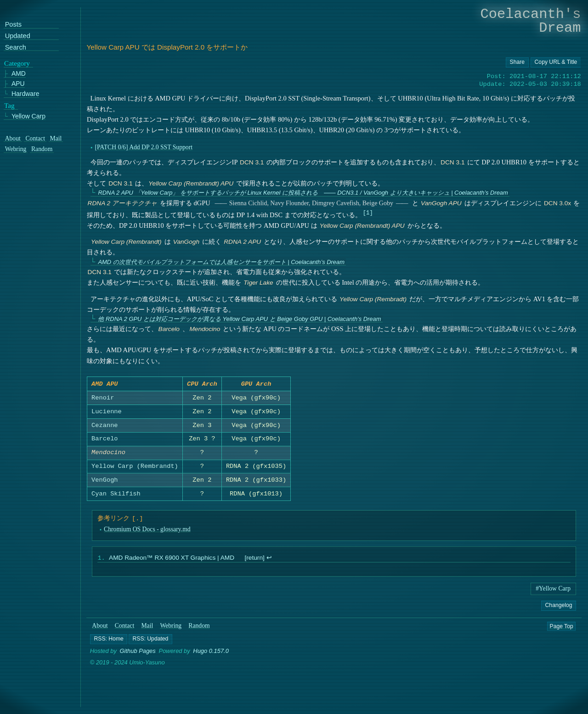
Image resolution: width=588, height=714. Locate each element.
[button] (109, 642)
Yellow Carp (28, 116)
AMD (19, 74)
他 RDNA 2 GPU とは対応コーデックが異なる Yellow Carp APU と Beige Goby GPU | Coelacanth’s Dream (239, 319)
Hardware (25, 94)
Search (16, 47)
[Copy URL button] (517, 62)
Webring (171, 628)
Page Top (562, 629)
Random (199, 628)
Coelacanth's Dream (531, 21)
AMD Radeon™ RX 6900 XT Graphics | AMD (171, 561)
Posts (13, 25)
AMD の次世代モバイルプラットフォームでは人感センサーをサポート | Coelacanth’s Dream (221, 262)
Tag (9, 105)
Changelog (558, 608)
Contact (125, 628)
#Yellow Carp (553, 591)
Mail (147, 628)
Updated (18, 36)
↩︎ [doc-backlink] (269, 561)
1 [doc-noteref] (368, 212)
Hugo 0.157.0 (211, 654)
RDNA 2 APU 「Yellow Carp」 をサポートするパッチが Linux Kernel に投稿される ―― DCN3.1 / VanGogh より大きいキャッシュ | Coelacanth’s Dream (303, 193)
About (100, 628)
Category (17, 63)
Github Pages (138, 654)
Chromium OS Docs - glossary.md (147, 531)
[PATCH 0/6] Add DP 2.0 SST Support (144, 147)
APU (18, 84)
